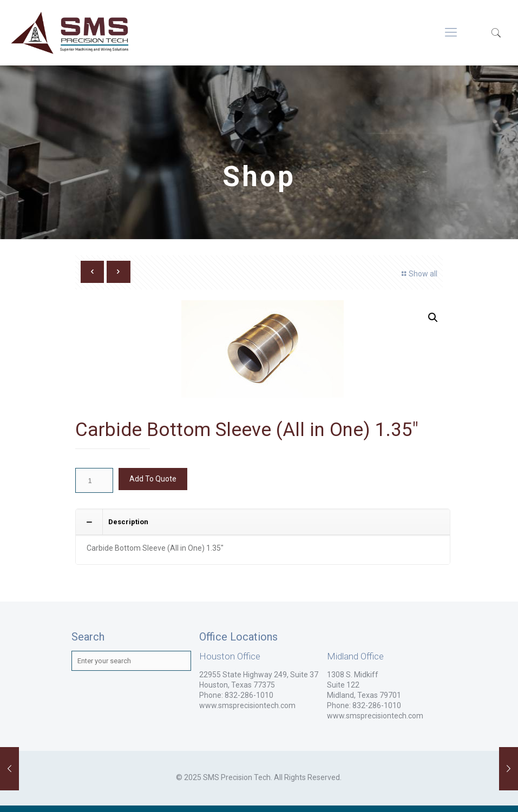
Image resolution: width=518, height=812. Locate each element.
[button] (433, 318)
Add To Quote (153, 479)
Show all (418, 274)
